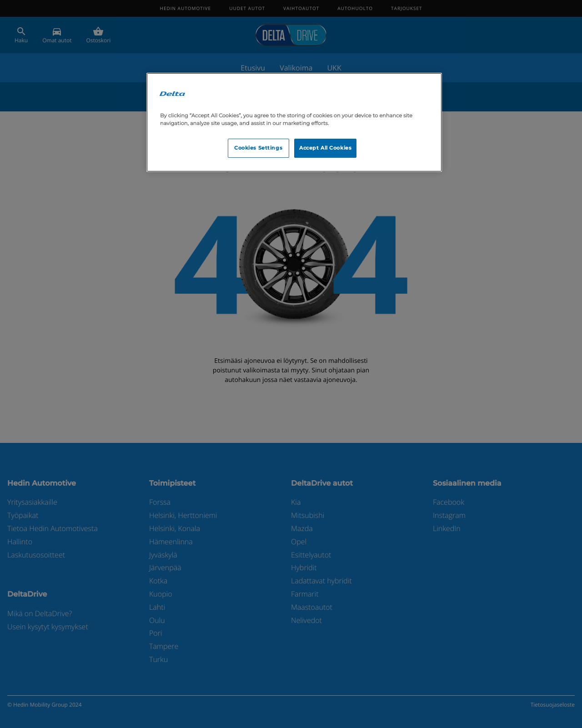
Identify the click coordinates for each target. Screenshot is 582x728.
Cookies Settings (258, 148)
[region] (294, 122)
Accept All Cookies (325, 148)
